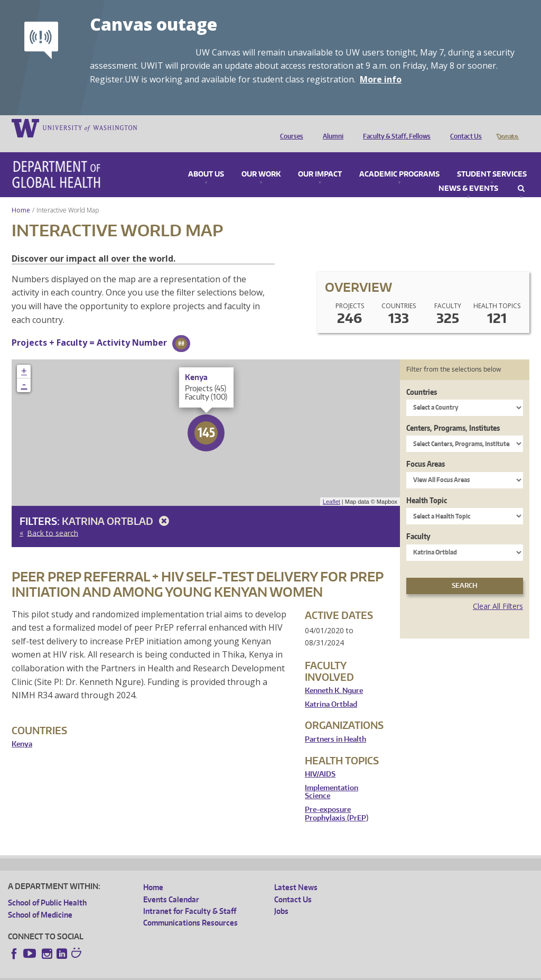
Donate (507, 127)
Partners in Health (335, 724)
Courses (289, 127)
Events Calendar (171, 885)
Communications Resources (190, 908)
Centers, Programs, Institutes (453, 413)
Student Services (492, 160)
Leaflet (332, 487)
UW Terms (191, 972)
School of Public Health (47, 888)
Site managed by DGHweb (254, 972)
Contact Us (463, 127)
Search (521, 174)
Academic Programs (399, 160)
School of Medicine (40, 900)
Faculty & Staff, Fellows (394, 127)
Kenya (22, 729)
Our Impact (320, 160)
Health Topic (427, 486)
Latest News (296, 872)
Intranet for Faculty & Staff (190, 896)
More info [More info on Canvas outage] (381, 79)
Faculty (418, 521)
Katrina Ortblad (117, 506)
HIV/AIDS (320, 759)
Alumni (330, 127)
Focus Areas (426, 449)
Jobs (281, 896)
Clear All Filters (498, 591)
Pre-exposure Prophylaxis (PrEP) (337, 799)
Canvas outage (153, 24)
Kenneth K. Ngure (334, 676)
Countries (422, 377)
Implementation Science (332, 777)
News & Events (468, 174)
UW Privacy (148, 972)
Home (21, 195)
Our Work (261, 160)
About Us (206, 160)
